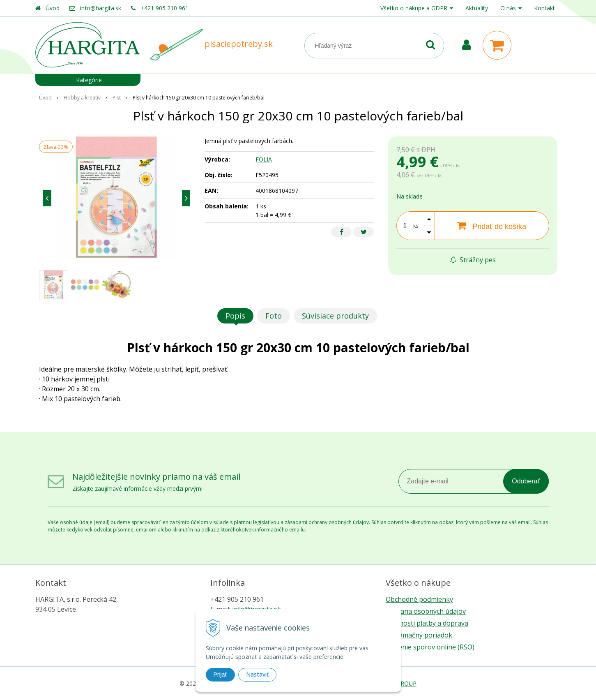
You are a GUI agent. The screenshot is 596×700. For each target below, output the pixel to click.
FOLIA (264, 159)
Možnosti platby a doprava (427, 623)
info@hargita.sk (101, 8)
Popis (235, 316)
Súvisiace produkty (335, 316)
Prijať (220, 675)
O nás (508, 8)
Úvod (53, 8)
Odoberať (526, 481)
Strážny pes (473, 260)
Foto (274, 316)
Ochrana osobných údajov (426, 611)
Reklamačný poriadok (419, 635)
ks (416, 226)
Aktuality (477, 8)
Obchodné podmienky (419, 599)
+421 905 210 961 (165, 8)
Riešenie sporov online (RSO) (430, 647)
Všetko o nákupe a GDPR (414, 8)
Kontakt (544, 8)
